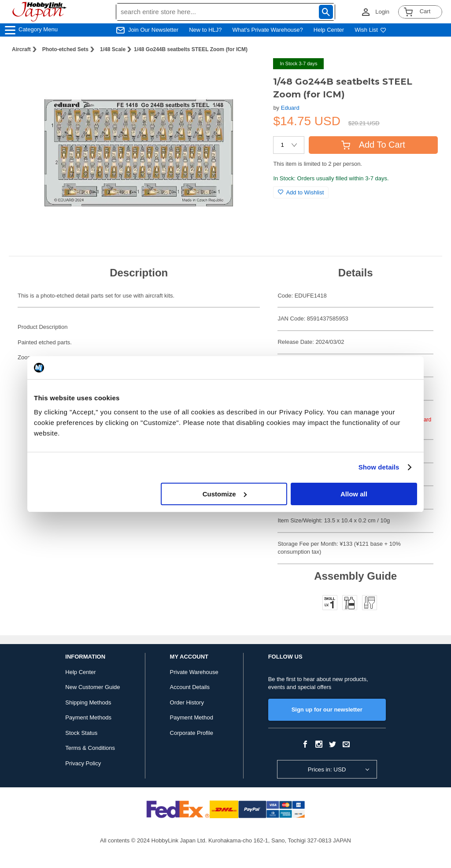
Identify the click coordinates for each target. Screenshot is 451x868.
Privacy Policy (83, 763)
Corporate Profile (192, 733)
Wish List (370, 30)
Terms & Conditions (90, 748)
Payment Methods (88, 717)
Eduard (290, 108)
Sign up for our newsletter (327, 710)
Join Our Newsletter (153, 30)
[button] (248, 74)
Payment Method (192, 717)
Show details (379, 467)
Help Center (329, 30)
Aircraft (21, 49)
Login (382, 12)
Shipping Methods (88, 702)
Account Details (190, 687)
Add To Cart (373, 145)
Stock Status (81, 733)
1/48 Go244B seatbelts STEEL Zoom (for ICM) (191, 49)
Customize (225, 494)
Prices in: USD (327, 769)
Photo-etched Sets (65, 49)
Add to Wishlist (301, 192)
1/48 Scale (113, 49)
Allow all (354, 494)
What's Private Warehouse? (268, 30)
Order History (187, 702)
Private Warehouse (194, 672)
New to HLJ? (205, 30)
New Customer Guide (92, 687)
